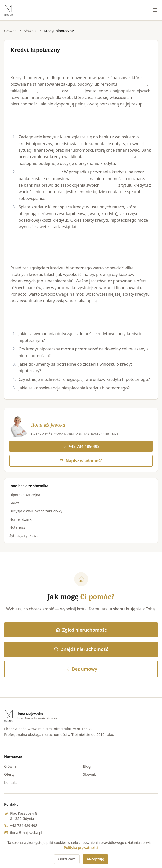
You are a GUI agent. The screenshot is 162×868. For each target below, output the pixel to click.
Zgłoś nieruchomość (81, 630)
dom (33, 91)
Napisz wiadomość (81, 461)
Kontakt (11, 782)
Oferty (9, 774)
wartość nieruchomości (109, 157)
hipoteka (80, 179)
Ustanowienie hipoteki (40, 172)
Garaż (14, 503)
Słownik (30, 31)
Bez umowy (81, 669)
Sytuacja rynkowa (24, 535)
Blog (87, 766)
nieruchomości (132, 84)
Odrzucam (67, 859)
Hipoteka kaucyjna (25, 495)
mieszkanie (50, 91)
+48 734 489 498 (81, 446)
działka (76, 91)
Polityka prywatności (81, 848)
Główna (10, 31)
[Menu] (155, 10)
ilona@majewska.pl (26, 833)
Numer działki (21, 519)
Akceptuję (95, 859)
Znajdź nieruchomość (81, 649)
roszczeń (109, 185)
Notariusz (17, 527)
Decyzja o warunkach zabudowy (36, 511)
